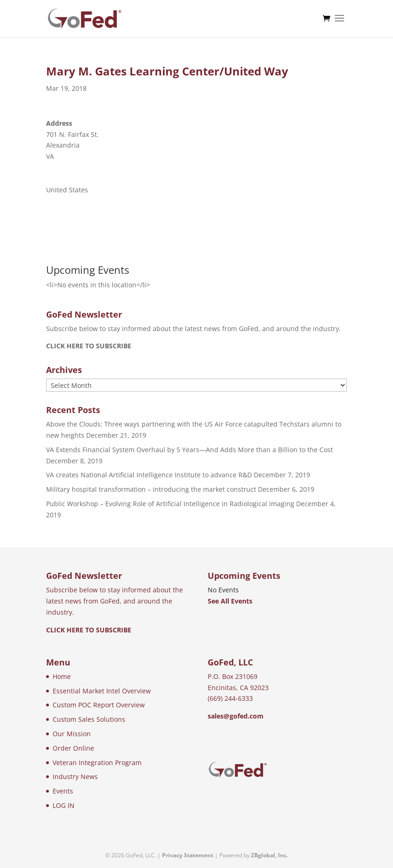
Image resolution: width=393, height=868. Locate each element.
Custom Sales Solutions (89, 719)
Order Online (73, 748)
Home (62, 676)
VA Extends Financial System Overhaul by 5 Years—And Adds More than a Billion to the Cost (190, 450)
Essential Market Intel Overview (102, 691)
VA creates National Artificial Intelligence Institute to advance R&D (149, 475)
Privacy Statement (188, 855)
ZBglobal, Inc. (269, 855)
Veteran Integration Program (97, 763)
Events (63, 791)
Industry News (75, 776)
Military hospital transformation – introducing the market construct (151, 489)
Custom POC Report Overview (99, 705)
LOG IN (64, 805)
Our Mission (72, 734)
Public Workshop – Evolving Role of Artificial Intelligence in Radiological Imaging (170, 504)
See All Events (230, 601)
